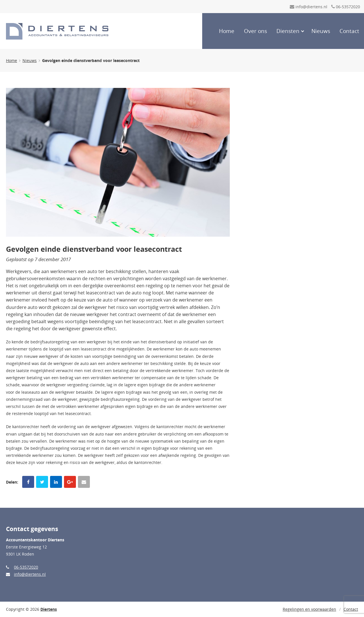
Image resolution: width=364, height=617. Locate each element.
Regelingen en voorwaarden (309, 609)
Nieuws (321, 31)
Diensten (288, 31)
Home (227, 31)
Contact (349, 31)
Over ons (256, 31)
